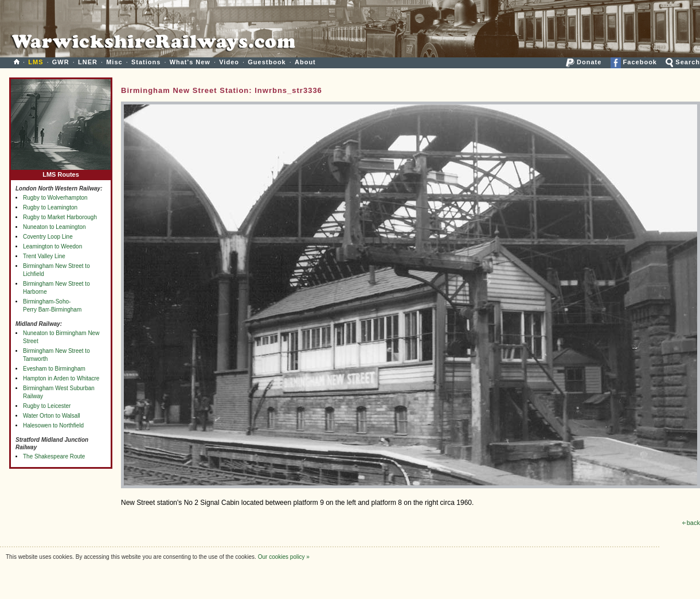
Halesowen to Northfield (53, 425)
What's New (190, 62)
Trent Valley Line (44, 256)
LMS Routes (61, 172)
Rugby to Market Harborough (60, 217)
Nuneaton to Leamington (54, 227)
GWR (61, 62)
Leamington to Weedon (52, 246)
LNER (88, 62)
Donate (584, 62)
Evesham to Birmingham (54, 369)
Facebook (634, 62)
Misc (114, 62)
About (305, 62)
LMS (36, 62)
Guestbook (267, 62)
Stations (146, 62)
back (691, 523)
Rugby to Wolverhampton (55, 198)
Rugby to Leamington (50, 207)
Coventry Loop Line (48, 237)
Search (683, 62)
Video (229, 62)
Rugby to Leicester (47, 406)
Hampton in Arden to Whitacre (61, 378)
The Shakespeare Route (54, 456)
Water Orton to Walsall (52, 416)
